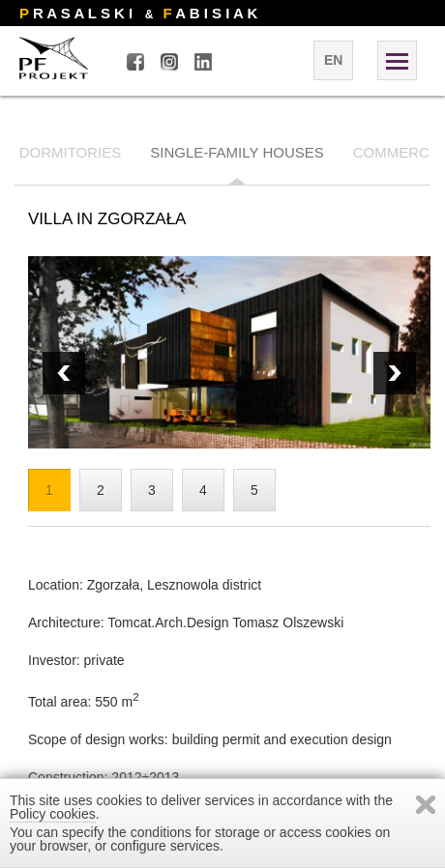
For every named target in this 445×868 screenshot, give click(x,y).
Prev (395, 373)
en (333, 60)
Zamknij (426, 805)
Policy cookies (53, 814)
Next (64, 373)
